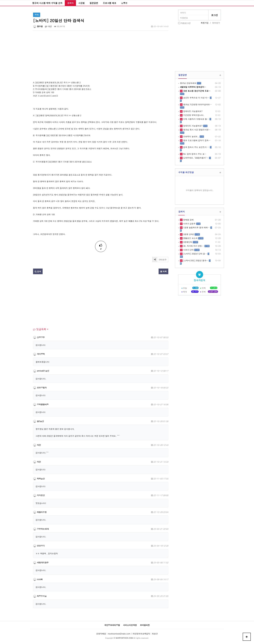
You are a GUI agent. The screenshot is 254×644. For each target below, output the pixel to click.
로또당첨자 (40, 387)
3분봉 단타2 (188, 234)
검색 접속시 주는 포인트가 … (196, 147)
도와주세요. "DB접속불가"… (195, 158)
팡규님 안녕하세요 (188, 83)
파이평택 (39, 354)
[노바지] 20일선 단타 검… (195, 254)
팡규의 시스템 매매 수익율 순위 (47, 3)
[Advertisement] (101, 58)
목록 (163, 271)
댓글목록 (40, 329)
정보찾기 (216, 23)
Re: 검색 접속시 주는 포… (194, 154)
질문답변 (94, 3)
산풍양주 (39, 337)
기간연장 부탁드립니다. (193, 115)
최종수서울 (40, 596)
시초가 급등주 (189, 224)
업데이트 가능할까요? (193, 111)
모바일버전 (145, 625)
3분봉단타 (187, 242)
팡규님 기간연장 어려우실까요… (197, 104)
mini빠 (38, 579)
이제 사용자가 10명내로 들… (196, 119)
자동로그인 (186, 23)
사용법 (82, 3)
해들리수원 (40, 512)
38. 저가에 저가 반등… (193, 246)
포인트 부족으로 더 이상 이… (196, 98)
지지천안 (39, 495)
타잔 (37, 445)
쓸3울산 (38, 421)
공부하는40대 (41, 529)
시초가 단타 (188, 250)
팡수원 (38, 26)
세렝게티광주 (41, 562)
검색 (38, 271)
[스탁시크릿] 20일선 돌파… (195, 260)
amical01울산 (41, 371)
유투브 (124, 3)
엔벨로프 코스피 (190, 238)
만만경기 (39, 546)
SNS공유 (159, 260)
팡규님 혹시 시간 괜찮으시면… (196, 130)
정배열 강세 (188, 220)
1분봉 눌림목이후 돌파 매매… (196, 227)
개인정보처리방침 (112, 625)
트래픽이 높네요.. (191, 136)
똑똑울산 (39, 479)
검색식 (70, 3)
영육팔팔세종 (41, 404)
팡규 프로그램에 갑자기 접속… (196, 140)
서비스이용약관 (130, 625)
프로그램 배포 (110, 3)
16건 (48, 26)
